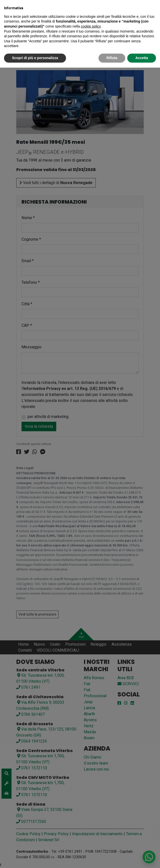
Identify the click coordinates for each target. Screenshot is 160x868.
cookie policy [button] (91, 26)
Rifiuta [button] (112, 58)
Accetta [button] (142, 58)
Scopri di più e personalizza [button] (35, 58)
